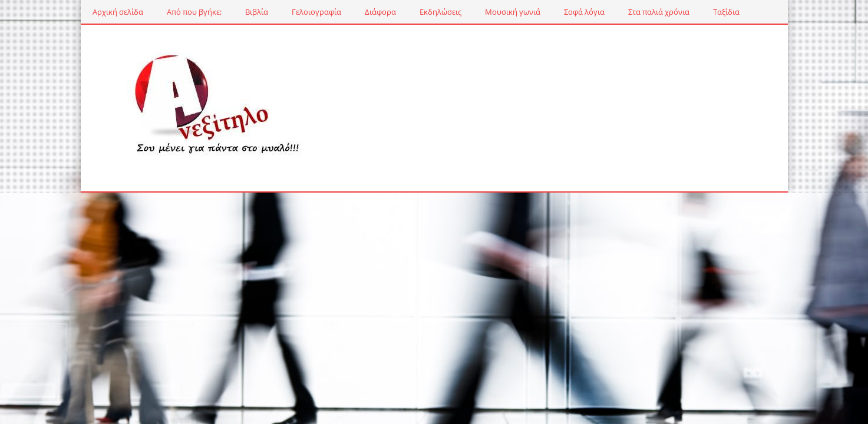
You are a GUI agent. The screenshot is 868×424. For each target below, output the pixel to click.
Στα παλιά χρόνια (659, 12)
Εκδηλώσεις (440, 12)
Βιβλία (257, 12)
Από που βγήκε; (194, 12)
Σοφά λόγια (584, 12)
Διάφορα (380, 12)
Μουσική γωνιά (513, 12)
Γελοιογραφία (316, 12)
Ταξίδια (726, 12)
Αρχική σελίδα (118, 12)
